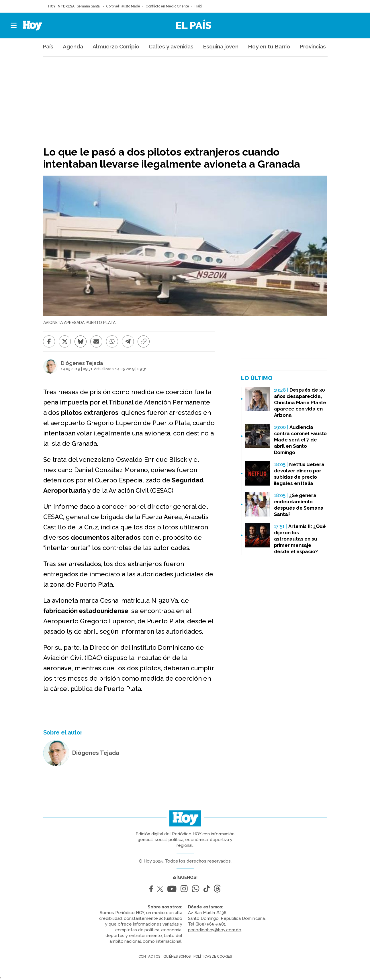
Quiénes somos (177, 957)
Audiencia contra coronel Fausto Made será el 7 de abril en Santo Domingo (300, 440)
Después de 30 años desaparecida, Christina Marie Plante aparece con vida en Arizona (300, 402)
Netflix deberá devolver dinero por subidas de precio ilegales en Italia (299, 474)
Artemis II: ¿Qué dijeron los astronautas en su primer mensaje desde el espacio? (300, 539)
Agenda (73, 46)
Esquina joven (221, 46)
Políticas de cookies (213, 957)
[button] (14, 25)
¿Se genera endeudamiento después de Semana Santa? (299, 505)
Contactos (149, 957)
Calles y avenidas (171, 46)
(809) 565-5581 (211, 924)
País (48, 46)
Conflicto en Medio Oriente (167, 6)
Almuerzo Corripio (116, 46)
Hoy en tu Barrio (269, 46)
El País (194, 25)
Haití (198, 6)
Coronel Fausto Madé (123, 6)
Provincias (313, 46)
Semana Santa (89, 6)
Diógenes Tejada (82, 363)
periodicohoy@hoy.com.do (215, 930)
